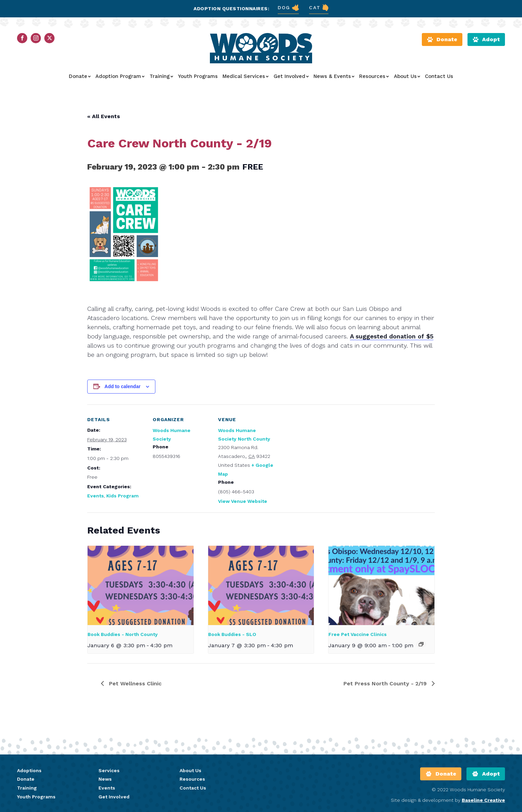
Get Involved (291, 76)
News (105, 779)
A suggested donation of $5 (392, 336)
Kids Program (122, 496)
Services (109, 770)
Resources (374, 76)
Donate (80, 76)
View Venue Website (243, 501)
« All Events (104, 116)
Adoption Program (120, 76)
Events (96, 496)
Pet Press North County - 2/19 (386, 683)
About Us (407, 76)
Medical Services (245, 76)
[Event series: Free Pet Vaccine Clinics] (421, 644)
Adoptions (29, 770)
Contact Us (439, 76)
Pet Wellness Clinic (134, 683)
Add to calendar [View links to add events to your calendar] (123, 386)
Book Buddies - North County (123, 634)
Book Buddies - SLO (232, 634)
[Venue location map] (319, 451)
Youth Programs (198, 76)
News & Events (334, 76)
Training (161, 76)
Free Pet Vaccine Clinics (358, 634)
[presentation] (141, 585)
